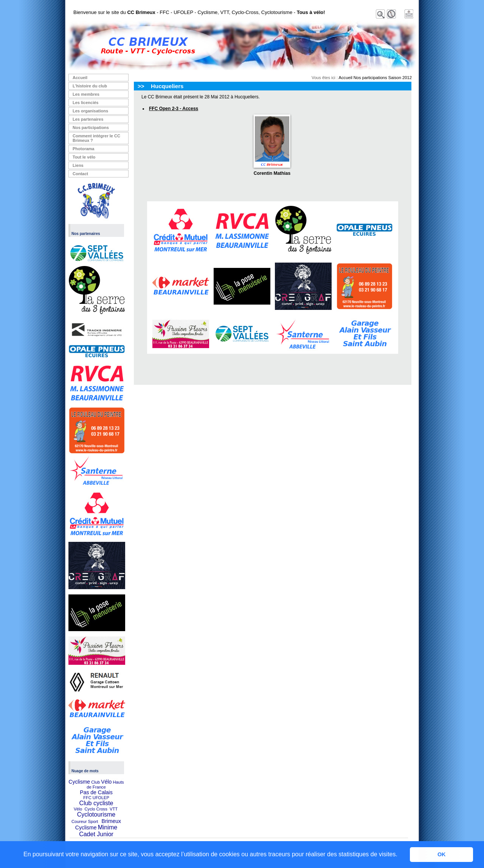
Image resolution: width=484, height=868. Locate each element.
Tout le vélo (84, 157)
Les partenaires (88, 119)
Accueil (80, 78)
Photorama (83, 149)
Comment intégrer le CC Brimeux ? (96, 138)
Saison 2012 (400, 78)
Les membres (86, 94)
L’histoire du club (90, 86)
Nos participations (91, 128)
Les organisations (90, 111)
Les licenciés (86, 103)
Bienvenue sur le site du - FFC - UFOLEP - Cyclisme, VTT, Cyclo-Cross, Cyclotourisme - (199, 12)
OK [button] (442, 854)
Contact (80, 174)
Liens (78, 165)
